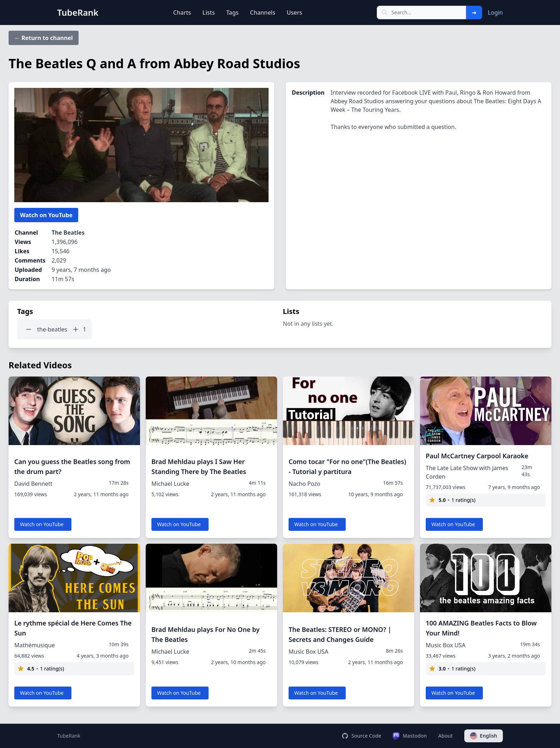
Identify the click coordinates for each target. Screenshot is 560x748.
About (446, 736)
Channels (263, 13)
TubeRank (69, 736)
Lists (209, 13)
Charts (182, 13)
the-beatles (52, 329)
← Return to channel (44, 38)
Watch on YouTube (46, 215)
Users (294, 13)
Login (495, 13)
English (484, 736)
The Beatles (68, 233)
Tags (232, 13)
